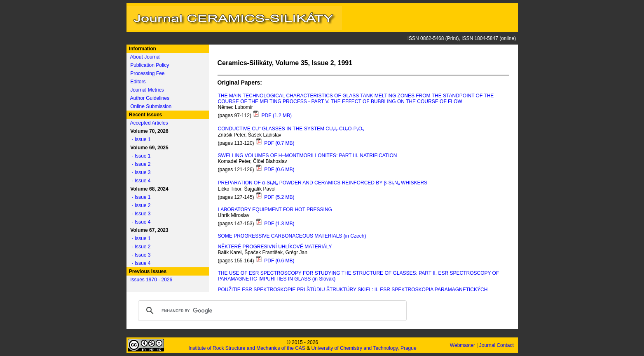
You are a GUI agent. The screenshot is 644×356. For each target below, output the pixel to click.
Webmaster (463, 345)
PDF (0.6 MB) (275, 170)
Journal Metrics (147, 90)
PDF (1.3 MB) (275, 224)
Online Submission (151, 106)
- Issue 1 (139, 139)
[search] (271, 311)
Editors (138, 82)
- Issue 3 (139, 172)
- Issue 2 (139, 164)
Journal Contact (497, 345)
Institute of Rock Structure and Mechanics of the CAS (247, 348)
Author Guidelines (150, 98)
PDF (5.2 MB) (275, 197)
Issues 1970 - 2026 (151, 280)
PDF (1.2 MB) (272, 116)
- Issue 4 (139, 181)
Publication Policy (150, 65)
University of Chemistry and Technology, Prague (364, 348)
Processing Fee (147, 73)
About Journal (145, 57)
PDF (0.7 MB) (275, 143)
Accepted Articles (149, 123)
